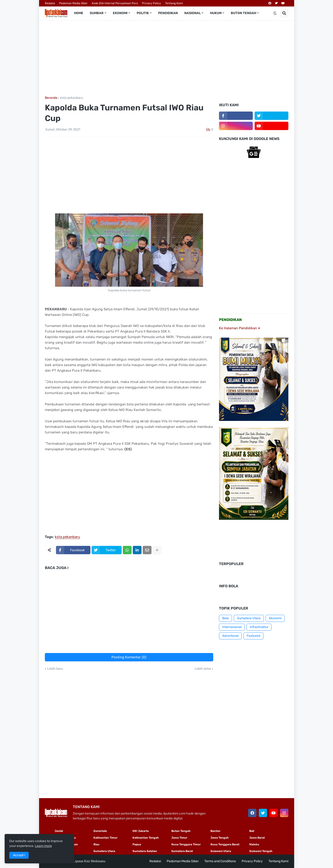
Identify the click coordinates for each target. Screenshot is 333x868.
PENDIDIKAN (230, 320)
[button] (275, 13)
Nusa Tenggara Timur (186, 844)
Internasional (232, 627)
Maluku (254, 844)
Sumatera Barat (182, 851)
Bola (225, 618)
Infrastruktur (259, 627)
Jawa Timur (179, 838)
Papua (137, 844)
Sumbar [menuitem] (97, 13)
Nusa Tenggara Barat (225, 844)
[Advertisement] (167, 58)
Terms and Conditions (220, 861)
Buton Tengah (181, 831)
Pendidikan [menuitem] (168, 13)
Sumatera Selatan (145, 851)
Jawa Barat (257, 838)
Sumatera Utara (249, 618)
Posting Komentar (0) (129, 657)
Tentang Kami (174, 3)
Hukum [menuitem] (216, 13)
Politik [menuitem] (143, 13)
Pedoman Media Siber (73, 3)
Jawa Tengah (220, 838)
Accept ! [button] (19, 855)
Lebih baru (55, 669)
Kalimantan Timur (105, 838)
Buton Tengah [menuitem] (244, 13)
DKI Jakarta (141, 831)
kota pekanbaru (72, 98)
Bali (252, 831)
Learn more (43, 846)
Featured (253, 636)
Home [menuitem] (79, 13)
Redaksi (50, 3)
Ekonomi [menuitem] (120, 13)
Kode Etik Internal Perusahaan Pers (115, 3)
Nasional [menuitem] (193, 13)
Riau (96, 844)
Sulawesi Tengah (261, 851)
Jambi (59, 831)
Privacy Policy (151, 3)
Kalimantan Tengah (146, 838)
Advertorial (230, 636)
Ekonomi (275, 618)
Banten (215, 831)
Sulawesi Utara (221, 851)
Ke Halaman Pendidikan (239, 328)
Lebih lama (203, 669)
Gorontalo (100, 831)
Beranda (51, 98)
